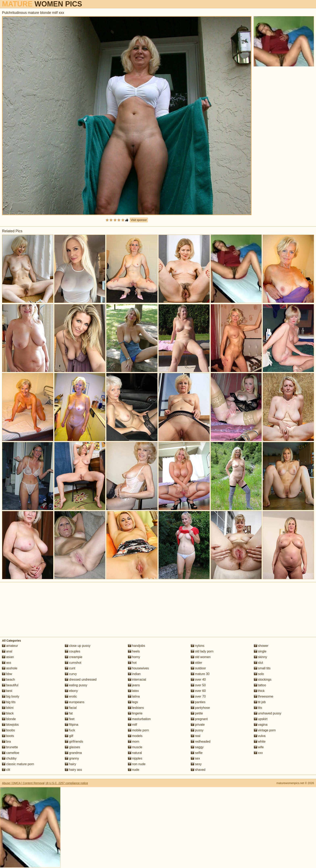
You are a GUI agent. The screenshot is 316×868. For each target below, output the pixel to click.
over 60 (198, 691)
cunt (70, 668)
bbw (7, 674)
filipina (72, 725)
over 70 (198, 696)
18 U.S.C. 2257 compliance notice (67, 783)
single (260, 651)
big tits (9, 702)
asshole (10, 668)
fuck (70, 730)
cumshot (73, 663)
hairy (70, 764)
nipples (135, 758)
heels (134, 651)
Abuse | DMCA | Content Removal (23, 783)
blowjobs (10, 725)
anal (7, 651)
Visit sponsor (139, 220)
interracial (137, 680)
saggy (197, 747)
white (260, 742)
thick (259, 691)
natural (135, 753)
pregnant (199, 719)
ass (7, 663)
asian (8, 657)
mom (134, 742)
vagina (261, 725)
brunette (10, 747)
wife (259, 747)
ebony (71, 691)
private (198, 725)
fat (69, 713)
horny (134, 657)
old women (201, 657)
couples (73, 651)
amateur (10, 646)
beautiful (10, 685)
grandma (73, 753)
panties (198, 702)
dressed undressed (81, 680)
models (135, 736)
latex (133, 691)
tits (258, 708)
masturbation (139, 719)
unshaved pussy (268, 713)
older (196, 663)
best (7, 691)
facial (71, 708)
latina (134, 696)
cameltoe (11, 753)
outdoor (198, 668)
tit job (260, 702)
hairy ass (73, 770)
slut (258, 663)
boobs (8, 730)
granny (72, 758)
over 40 (198, 680)
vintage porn (265, 730)
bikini (8, 708)
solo (259, 674)
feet (70, 719)
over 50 (198, 685)
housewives (138, 668)
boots (8, 736)
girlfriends (74, 742)
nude (134, 770)
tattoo (260, 685)
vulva (260, 736)
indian (134, 674)
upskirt (261, 719)
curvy (71, 674)
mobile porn (138, 730)
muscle (135, 747)
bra (6, 742)
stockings (263, 680)
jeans (134, 685)
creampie (74, 657)
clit (6, 770)
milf (133, 725)
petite (197, 713)
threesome (264, 696)
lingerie (135, 713)
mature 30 (200, 674)
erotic (71, 696)
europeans (75, 702)
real (196, 736)
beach (8, 680)
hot (132, 663)
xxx (258, 753)
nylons (198, 646)
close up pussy (78, 646)
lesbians (136, 708)
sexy (196, 764)
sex (195, 758)
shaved (198, 770)
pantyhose (200, 708)
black (8, 713)
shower (261, 646)
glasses (72, 747)
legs (133, 702)
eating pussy (76, 685)
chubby (9, 758)
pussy (197, 730)
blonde (9, 719)
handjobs (137, 646)
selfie (197, 753)
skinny (261, 657)
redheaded (201, 742)
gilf (69, 736)
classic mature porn (18, 764)
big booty (11, 696)
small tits (262, 668)
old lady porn (202, 651)
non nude (137, 764)
